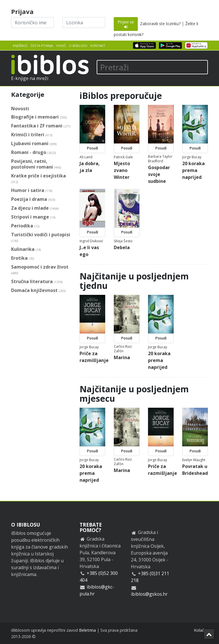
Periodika (25, 226)
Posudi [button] (93, 148)
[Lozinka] (84, 23)
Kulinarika (26, 249)
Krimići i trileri (32, 135)
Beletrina (87, 630)
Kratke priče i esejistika (38, 179)
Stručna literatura (37, 282)
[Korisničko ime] (33, 23)
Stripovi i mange (33, 217)
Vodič (61, 46)
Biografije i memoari (39, 117)
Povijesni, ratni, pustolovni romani (36, 164)
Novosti (20, 109)
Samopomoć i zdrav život (40, 270)
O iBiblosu (78, 46)
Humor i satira (32, 190)
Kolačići (201, 630)
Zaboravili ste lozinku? (160, 24)
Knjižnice (20, 46)
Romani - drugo (34, 152)
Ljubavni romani (34, 144)
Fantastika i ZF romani (41, 126)
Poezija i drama (33, 199)
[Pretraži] (152, 67)
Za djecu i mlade (35, 208)
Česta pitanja (42, 46)
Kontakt (98, 46)
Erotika (23, 258)
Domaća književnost (38, 290)
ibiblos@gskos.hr (149, 594)
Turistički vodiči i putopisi (41, 238)
